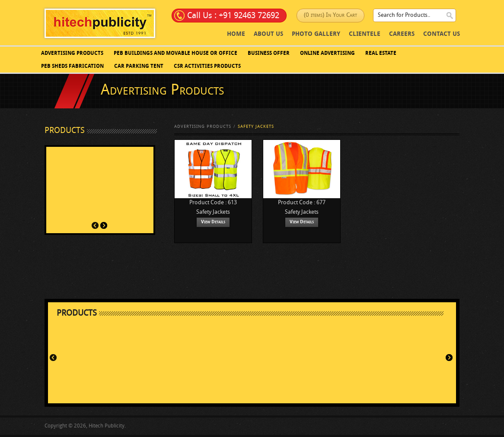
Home (236, 34)
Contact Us (442, 34)
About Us (268, 34)
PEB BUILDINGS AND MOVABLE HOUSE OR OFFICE (175, 54)
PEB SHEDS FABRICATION (72, 66)
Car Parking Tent (139, 66)
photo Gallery (316, 34)
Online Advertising (327, 54)
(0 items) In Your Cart (330, 15)
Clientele (365, 34)
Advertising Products (72, 54)
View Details (213, 222)
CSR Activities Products (207, 66)
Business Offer (269, 54)
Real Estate (381, 54)
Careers (402, 34)
